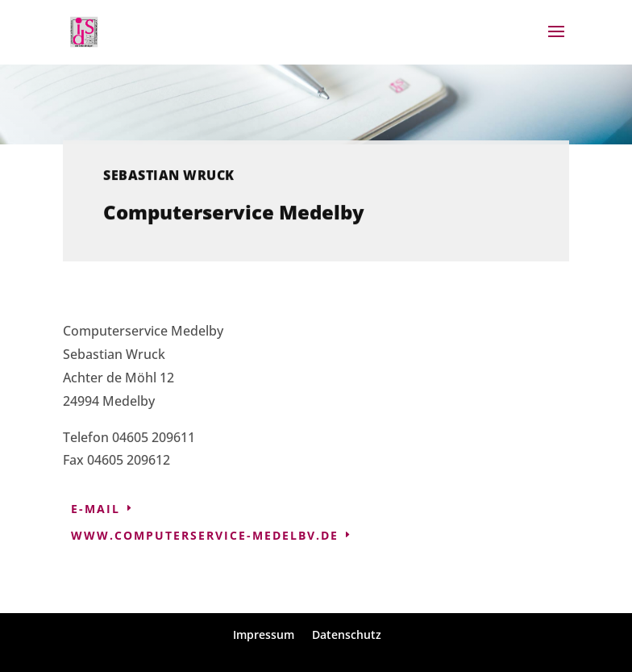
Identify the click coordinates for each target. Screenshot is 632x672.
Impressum (264, 634)
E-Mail (96, 509)
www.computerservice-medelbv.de (205, 535)
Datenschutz (347, 634)
